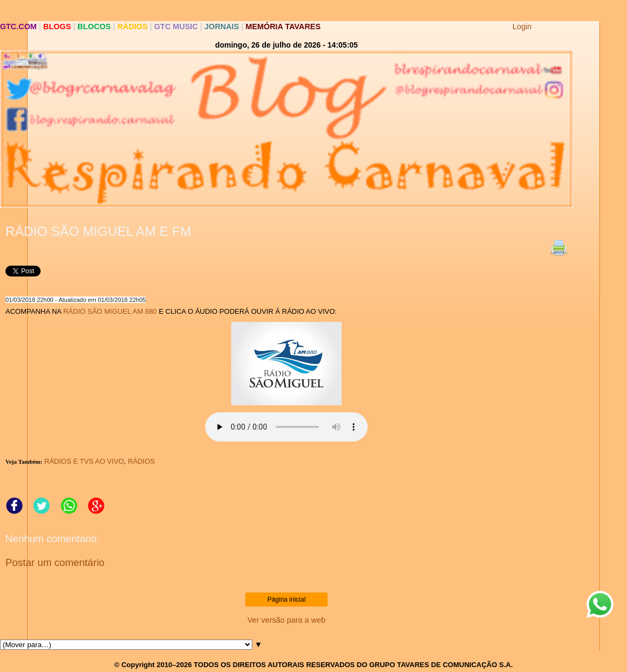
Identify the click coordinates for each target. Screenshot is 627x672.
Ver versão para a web (286, 620)
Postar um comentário (55, 562)
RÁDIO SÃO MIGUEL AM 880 (110, 311)
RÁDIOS (141, 461)
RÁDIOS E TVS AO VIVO (84, 461)
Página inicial (287, 599)
